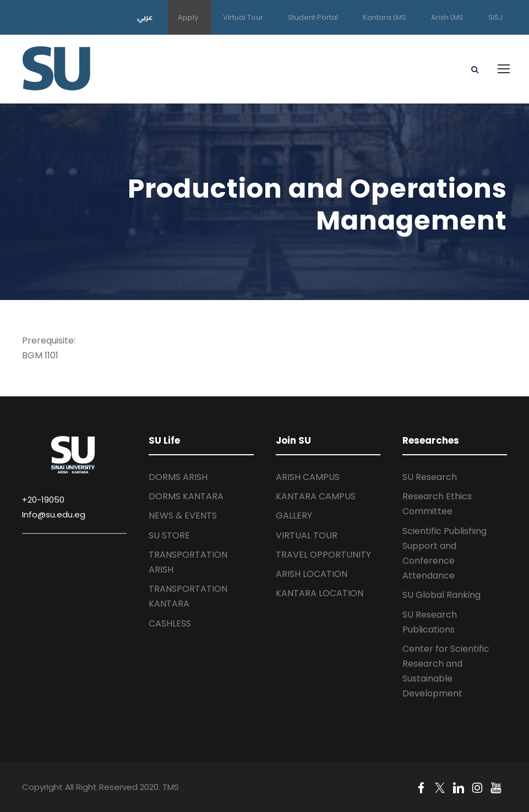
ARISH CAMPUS (308, 477)
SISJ (495, 17)
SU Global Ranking (441, 595)
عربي (145, 17)
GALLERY (294, 516)
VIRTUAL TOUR (307, 535)
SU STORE (169, 535)
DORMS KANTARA (186, 496)
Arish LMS (447, 17)
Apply (188, 17)
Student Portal (313, 17)
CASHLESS (170, 623)
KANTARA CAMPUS (316, 496)
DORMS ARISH (178, 477)
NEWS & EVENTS (183, 516)
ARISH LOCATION (312, 574)
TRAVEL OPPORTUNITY (323, 555)
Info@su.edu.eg (54, 514)
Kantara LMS (385, 17)
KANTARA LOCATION (320, 593)
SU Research (430, 477)
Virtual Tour (243, 17)
